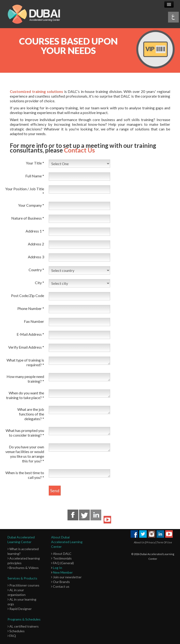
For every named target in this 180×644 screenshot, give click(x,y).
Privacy (151, 542)
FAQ (12, 636)
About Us (139, 542)
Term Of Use (164, 542)
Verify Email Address (26, 347)
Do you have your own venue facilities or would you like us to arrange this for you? (25, 454)
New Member (63, 572)
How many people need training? (25, 379)
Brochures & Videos (23, 568)
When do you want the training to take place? (25, 395)
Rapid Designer (20, 609)
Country (36, 270)
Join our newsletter (66, 577)
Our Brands (60, 582)
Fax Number (34, 321)
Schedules (16, 631)
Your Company (31, 205)
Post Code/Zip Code (28, 295)
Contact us (60, 586)
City (39, 283)
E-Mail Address (30, 334)
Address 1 (35, 231)
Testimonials (61, 558)
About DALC (61, 554)
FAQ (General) (62, 563)
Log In (58, 568)
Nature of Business (28, 218)
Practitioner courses (23, 585)
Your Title (35, 163)
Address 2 (36, 244)
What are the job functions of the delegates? (31, 414)
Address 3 (36, 257)
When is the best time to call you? (25, 475)
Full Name (35, 176)
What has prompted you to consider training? (25, 433)
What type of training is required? (25, 362)
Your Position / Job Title (25, 191)
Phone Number (31, 308)
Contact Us (79, 150)
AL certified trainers (23, 626)
